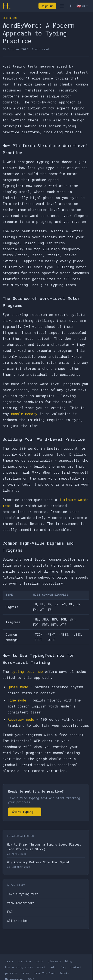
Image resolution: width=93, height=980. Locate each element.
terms (25, 973)
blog (69, 961)
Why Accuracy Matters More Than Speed (38, 862)
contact (76, 967)
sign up (47, 6)
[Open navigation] (62, 6)
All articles (17, 921)
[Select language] (82, 6)
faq (63, 967)
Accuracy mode (21, 719)
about (41, 967)
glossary (54, 961)
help (53, 967)
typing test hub (27, 671)
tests (9, 961)
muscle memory (24, 414)
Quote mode (18, 687)
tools (39, 961)
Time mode (17, 700)
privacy (11, 973)
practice (24, 961)
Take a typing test (23, 894)
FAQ (10, 912)
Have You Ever (44, 973)
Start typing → (25, 812)
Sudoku (64, 973)
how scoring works (19, 967)
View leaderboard (21, 903)
